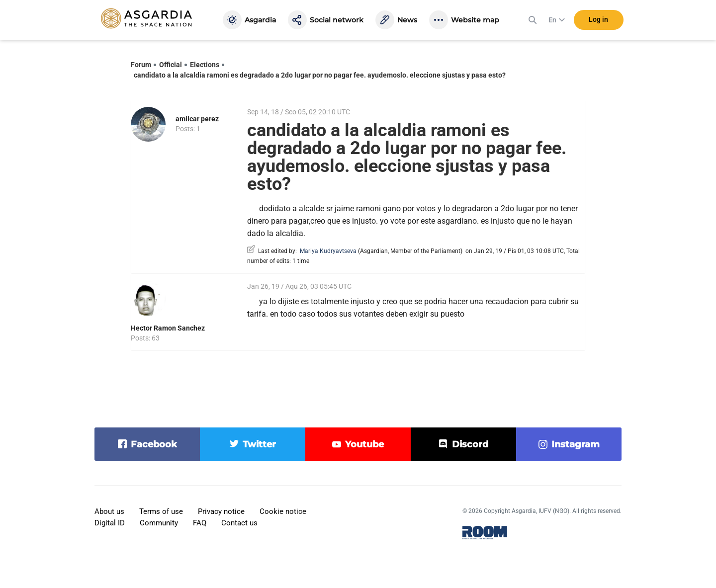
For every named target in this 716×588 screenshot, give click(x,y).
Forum (141, 65)
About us (109, 511)
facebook (154, 444)
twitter (259, 444)
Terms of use (161, 511)
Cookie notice (283, 511)
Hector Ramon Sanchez (168, 328)
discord (470, 444)
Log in (598, 19)
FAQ (200, 523)
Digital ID (110, 523)
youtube (364, 444)
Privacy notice (221, 511)
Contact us (239, 523)
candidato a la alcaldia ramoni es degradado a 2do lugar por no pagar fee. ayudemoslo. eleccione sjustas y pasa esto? (320, 75)
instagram (576, 444)
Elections (205, 65)
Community (159, 523)
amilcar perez (197, 119)
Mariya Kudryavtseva (328, 251)
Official (171, 65)
